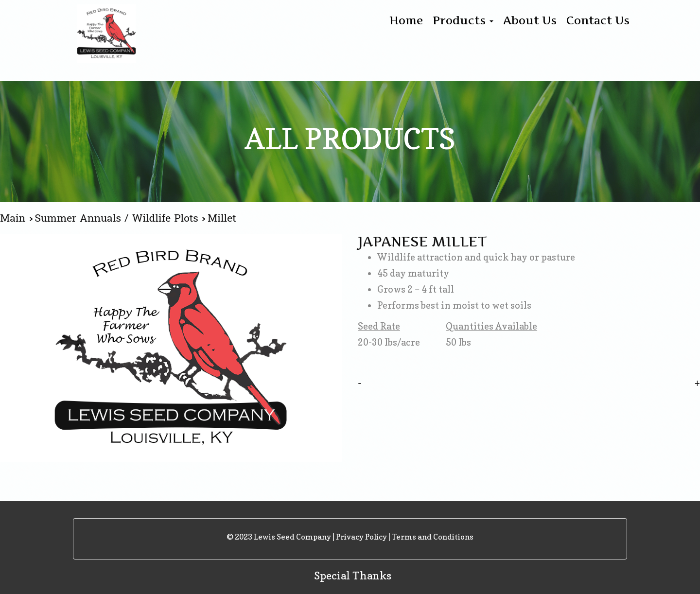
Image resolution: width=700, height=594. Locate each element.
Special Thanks (353, 576)
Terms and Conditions (433, 537)
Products (463, 20)
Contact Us (598, 20)
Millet (222, 218)
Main (15, 218)
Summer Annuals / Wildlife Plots (118, 218)
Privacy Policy (361, 537)
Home (406, 20)
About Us (530, 20)
